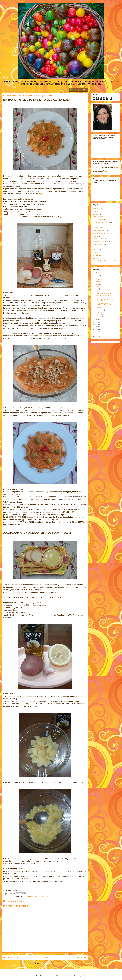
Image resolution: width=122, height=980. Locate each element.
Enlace (116, 167)
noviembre (99, 315)
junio (98, 289)
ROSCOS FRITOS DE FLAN (104, 293)
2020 (96, 322)
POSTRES (96, 250)
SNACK (95, 258)
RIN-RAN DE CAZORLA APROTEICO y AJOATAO (104, 304)
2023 (96, 329)
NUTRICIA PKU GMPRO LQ (101, 242)
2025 (96, 334)
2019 (96, 320)
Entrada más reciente (11, 957)
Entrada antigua (81, 957)
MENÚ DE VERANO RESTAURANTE (103, 233)
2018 (96, 275)
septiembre (99, 310)
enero (98, 277)
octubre (98, 312)
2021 (96, 325)
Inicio (47, 957)
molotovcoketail (66, 976)
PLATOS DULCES (98, 244)
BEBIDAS (96, 211)
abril (98, 284)
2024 (96, 332)
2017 (96, 273)
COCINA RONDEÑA (98, 220)
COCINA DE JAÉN (28, 896)
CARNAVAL (96, 214)
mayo (98, 286)
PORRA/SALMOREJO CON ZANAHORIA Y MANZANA (104, 296)
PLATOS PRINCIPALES (41, 896)
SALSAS (95, 253)
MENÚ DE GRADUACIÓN (100, 231)
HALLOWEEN (97, 228)
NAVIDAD (96, 236)
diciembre (99, 317)
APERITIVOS (97, 209)
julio (98, 291)
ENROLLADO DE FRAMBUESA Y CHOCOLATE (105, 300)
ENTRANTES (97, 225)
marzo (98, 282)
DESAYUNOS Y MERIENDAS (101, 222)
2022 (96, 327)
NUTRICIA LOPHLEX (99, 239)
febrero (98, 279)
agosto (98, 308)
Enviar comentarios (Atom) (49, 964)
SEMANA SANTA (98, 255)
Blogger (86, 976)
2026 (96, 336)
